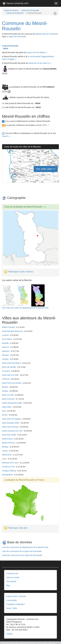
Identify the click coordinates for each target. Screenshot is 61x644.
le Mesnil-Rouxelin (10, 46)
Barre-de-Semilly (9, 367)
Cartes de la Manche (15, 13)
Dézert (5, 415)
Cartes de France (11, 10)
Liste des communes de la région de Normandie (22, 551)
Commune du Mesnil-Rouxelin (25, 26)
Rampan (6, 355)
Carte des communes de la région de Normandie (22, 555)
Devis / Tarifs (12, 608)
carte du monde (13, 577)
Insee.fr (6, 136)
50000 (5, 48)
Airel (4, 411)
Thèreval (6, 379)
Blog (8, 585)
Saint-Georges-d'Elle (11, 423)
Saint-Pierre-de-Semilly (12, 383)
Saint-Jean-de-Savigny (12, 419)
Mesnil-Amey (8, 439)
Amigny (5, 391)
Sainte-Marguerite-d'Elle (12, 403)
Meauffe (6, 343)
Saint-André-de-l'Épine (12, 363)
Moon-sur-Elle (8, 395)
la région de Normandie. (16, 37)
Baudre (5, 387)
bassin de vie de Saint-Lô (40, 63)
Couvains (6, 371)
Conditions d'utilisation (16, 604)
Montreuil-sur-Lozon (11, 463)
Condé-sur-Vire (9, 467)
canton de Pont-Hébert (37, 52)
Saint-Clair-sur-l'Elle (10, 375)
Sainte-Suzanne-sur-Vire (12, 431)
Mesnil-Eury (7, 455)
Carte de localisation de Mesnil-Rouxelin (23, 207)
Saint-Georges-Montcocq (13, 331)
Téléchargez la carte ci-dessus (19, 272)
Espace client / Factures (16, 596)
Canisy (5, 451)
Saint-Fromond (8, 399)
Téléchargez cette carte (16, 528)
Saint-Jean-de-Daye (11, 427)
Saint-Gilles (7, 407)
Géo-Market (11, 581)
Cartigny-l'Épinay (9, 471)
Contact (9, 634)
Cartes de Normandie (30, 10)
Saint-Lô (6, 347)
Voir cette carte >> (46, 169)
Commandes (12, 600)
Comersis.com (12, 573)
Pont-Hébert (7, 339)
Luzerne (6, 335)
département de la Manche (47, 34)
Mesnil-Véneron (9, 443)
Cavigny (6, 359)
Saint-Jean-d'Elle (9, 435)
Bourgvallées (8, 475)
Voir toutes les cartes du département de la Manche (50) (25, 308)
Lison (4, 459)
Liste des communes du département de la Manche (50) (25, 547)
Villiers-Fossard (9, 327)
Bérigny (5, 447)
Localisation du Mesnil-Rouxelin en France (24, 480)
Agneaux (6, 351)
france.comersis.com (15, 4)
